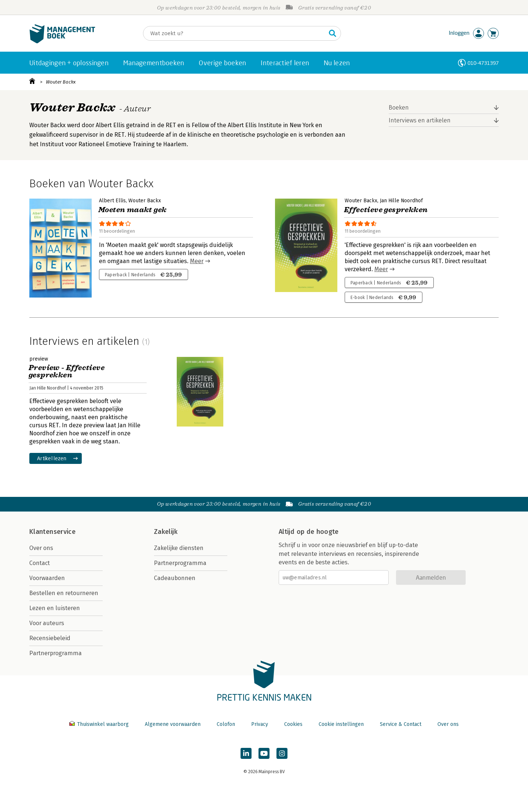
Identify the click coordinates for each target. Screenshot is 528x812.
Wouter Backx (61, 82)
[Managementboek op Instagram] (282, 753)
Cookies (293, 724)
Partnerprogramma (56, 653)
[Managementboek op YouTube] (264, 753)
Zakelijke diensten (179, 548)
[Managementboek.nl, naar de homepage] (62, 42)
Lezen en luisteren (55, 608)
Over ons (41, 548)
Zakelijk (166, 532)
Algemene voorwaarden (173, 724)
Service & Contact (401, 724)
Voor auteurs (47, 623)
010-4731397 (483, 63)
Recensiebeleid (50, 638)
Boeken (399, 108)
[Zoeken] (235, 33)
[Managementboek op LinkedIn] (246, 753)
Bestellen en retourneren (64, 593)
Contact (40, 563)
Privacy (260, 724)
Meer (197, 261)
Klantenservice (52, 532)
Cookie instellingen (341, 724)
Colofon (226, 724)
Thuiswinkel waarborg (100, 724)
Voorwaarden (47, 578)
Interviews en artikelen (420, 120)
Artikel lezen (52, 458)
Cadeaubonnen (175, 578)
